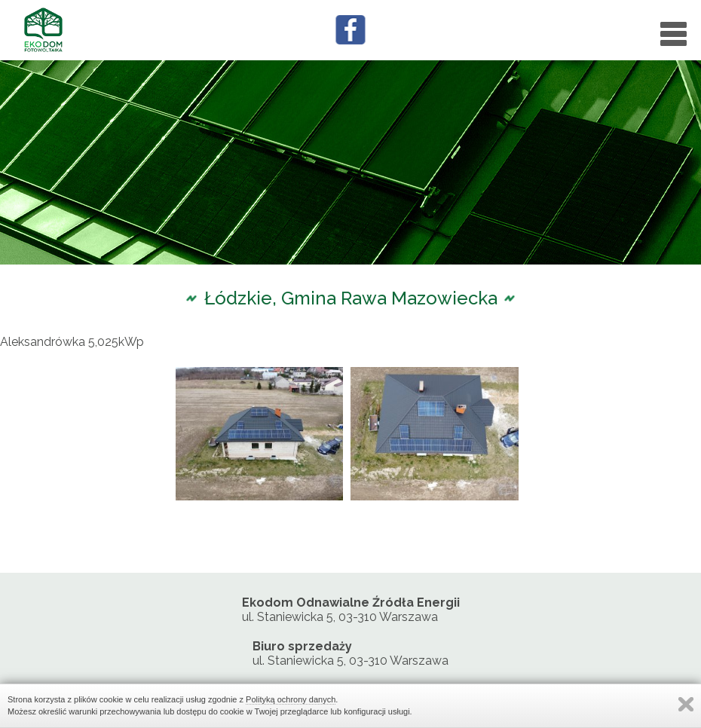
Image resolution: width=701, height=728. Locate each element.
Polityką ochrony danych (291, 699)
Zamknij (686, 704)
